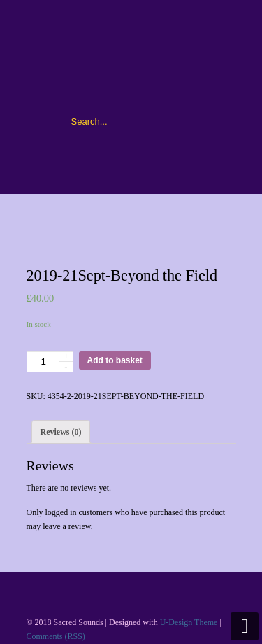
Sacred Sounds (131, 57)
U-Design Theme (189, 622)
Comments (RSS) (56, 636)
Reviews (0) (61, 432)
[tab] (61, 432)
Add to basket (115, 360)
